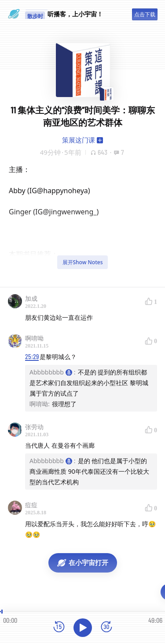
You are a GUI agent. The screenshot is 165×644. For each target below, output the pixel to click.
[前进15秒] (106, 627)
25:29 (32, 357)
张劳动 (34, 427)
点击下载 (145, 14)
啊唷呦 (34, 338)
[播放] (83, 628)
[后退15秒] (59, 627)
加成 (31, 298)
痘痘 (31, 505)
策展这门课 (79, 140)
